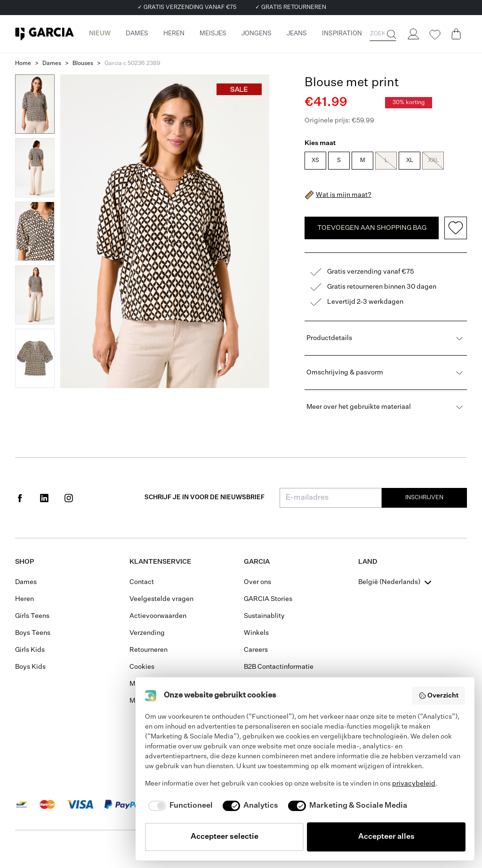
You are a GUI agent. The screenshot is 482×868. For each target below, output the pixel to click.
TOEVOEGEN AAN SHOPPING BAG (372, 228)
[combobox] (396, 582)
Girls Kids (30, 650)
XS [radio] (315, 161)
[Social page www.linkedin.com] (44, 498)
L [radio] (386, 161)
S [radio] (339, 161)
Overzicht (439, 696)
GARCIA (257, 562)
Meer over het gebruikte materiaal (386, 407)
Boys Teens (33, 633)
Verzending (147, 633)
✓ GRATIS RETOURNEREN (291, 8)
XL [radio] (410, 161)
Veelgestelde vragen (161, 599)
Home (23, 64)
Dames (52, 64)
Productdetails (386, 338)
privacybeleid (414, 784)
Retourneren (149, 650)
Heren (24, 599)
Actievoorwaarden (158, 616)
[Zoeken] (391, 34)
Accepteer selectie (225, 837)
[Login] (413, 34)
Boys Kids (30, 667)
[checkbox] (179, 806)
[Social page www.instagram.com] (69, 498)
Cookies (142, 667)
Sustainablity (264, 616)
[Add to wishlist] (456, 228)
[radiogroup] (385, 162)
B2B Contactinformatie (279, 667)
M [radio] (363, 161)
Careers (256, 650)
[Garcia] (44, 34)
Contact (142, 582)
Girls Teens (32, 616)
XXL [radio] (433, 161)
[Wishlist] (434, 35)
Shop (24, 562)
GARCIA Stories (268, 599)
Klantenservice (160, 562)
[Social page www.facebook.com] (20, 498)
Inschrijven (424, 498)
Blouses (83, 64)
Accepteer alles (386, 837)
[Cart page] (456, 34)
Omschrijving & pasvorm (386, 373)
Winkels (256, 633)
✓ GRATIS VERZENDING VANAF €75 (187, 8)
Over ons (257, 582)
